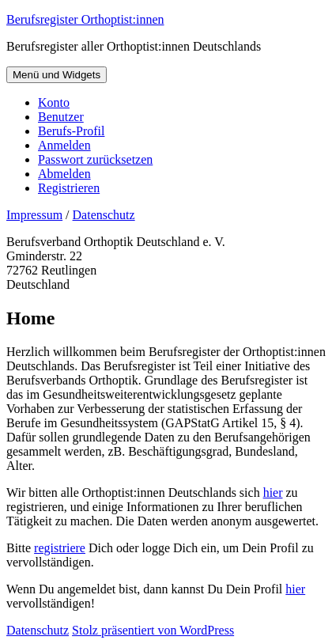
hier (273, 492)
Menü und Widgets (57, 75)
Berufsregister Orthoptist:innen (85, 19)
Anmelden (64, 145)
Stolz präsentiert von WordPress (153, 630)
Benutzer (61, 117)
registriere (60, 548)
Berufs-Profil (71, 131)
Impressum (34, 215)
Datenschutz (104, 215)
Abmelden (64, 174)
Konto (54, 102)
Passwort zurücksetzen (95, 159)
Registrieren (69, 188)
